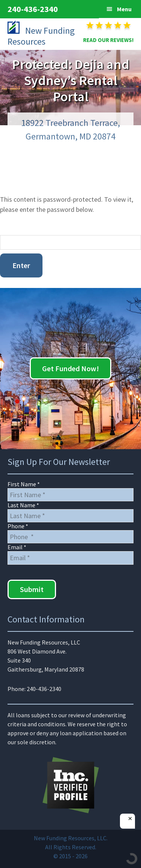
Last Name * (23, 505)
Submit (32, 589)
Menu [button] (124, 9)
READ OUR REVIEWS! (108, 40)
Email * (17, 547)
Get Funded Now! (70, 368)
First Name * (24, 484)
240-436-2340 (33, 9)
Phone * (18, 526)
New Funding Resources (41, 36)
